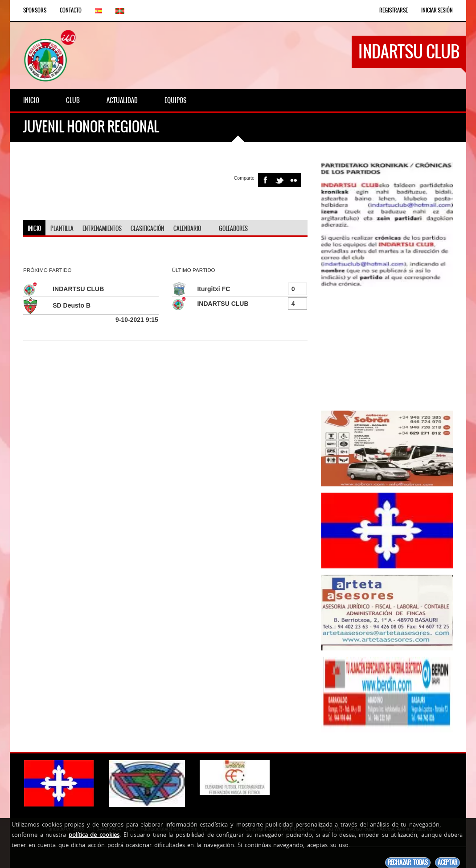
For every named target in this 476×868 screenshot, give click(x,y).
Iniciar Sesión (437, 10)
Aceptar (447, 862)
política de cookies (94, 835)
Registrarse (394, 10)
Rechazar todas (408, 862)
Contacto (71, 10)
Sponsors (35, 10)
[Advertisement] (387, 349)
